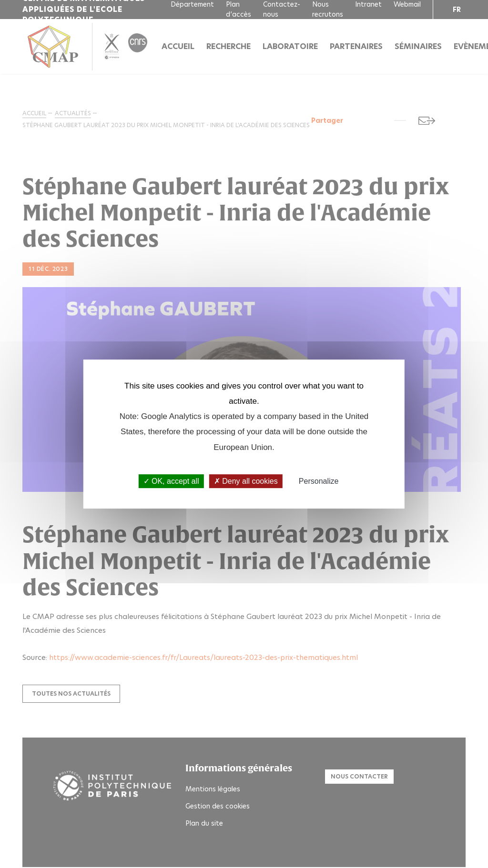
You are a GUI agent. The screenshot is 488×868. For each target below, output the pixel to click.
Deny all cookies (246, 481)
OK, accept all (171, 481)
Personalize (319, 481)
